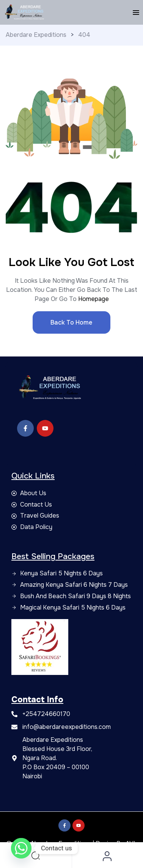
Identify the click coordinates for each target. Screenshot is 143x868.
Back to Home (71, 322)
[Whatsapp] (21, 848)
